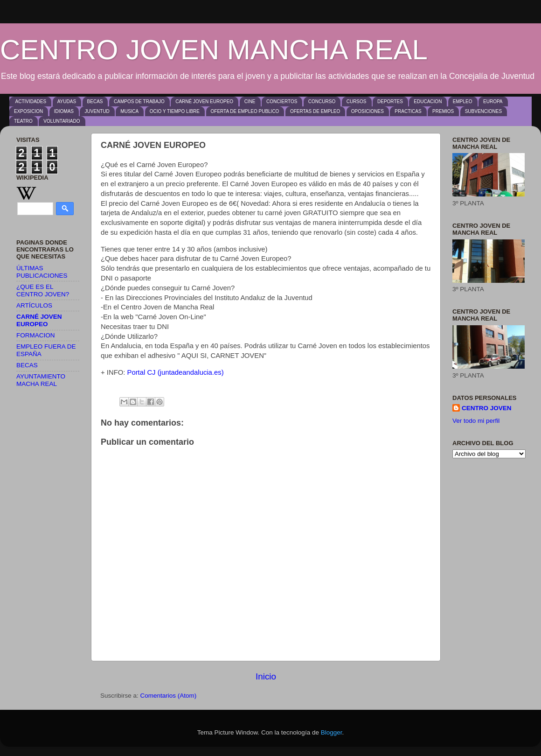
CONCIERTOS (282, 101)
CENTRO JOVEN (487, 408)
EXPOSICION (28, 111)
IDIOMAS (64, 111)
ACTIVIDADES (31, 101)
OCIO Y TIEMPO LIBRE (175, 111)
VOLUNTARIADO (62, 121)
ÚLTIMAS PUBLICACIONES (42, 272)
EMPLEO (463, 101)
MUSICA (129, 111)
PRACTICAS (408, 111)
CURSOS (357, 101)
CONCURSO (322, 101)
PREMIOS (443, 111)
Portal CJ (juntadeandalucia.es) (176, 372)
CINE (250, 101)
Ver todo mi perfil (476, 421)
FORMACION (36, 335)
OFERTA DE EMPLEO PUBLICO (245, 111)
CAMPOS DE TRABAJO (139, 101)
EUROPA (493, 101)
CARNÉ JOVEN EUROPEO (204, 101)
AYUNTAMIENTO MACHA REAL (41, 380)
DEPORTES (390, 101)
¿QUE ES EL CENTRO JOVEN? (43, 290)
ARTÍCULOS (34, 305)
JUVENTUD (97, 111)
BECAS (95, 101)
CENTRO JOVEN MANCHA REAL (214, 50)
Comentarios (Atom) (169, 696)
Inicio (266, 676)
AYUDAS (67, 101)
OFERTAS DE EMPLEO (315, 111)
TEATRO (23, 121)
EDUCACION (428, 101)
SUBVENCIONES (483, 111)
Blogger (332, 732)
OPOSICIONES (368, 111)
